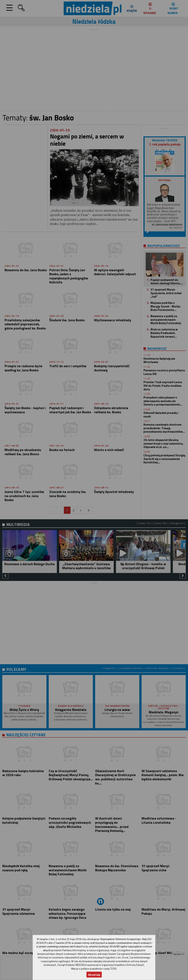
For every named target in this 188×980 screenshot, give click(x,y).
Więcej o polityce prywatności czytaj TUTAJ (94, 969)
